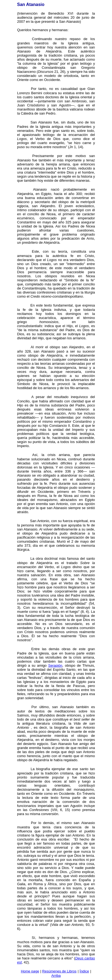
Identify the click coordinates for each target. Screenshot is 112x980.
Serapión (55, 665)
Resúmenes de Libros (59, 971)
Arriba (56, 976)
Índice (84, 971)
